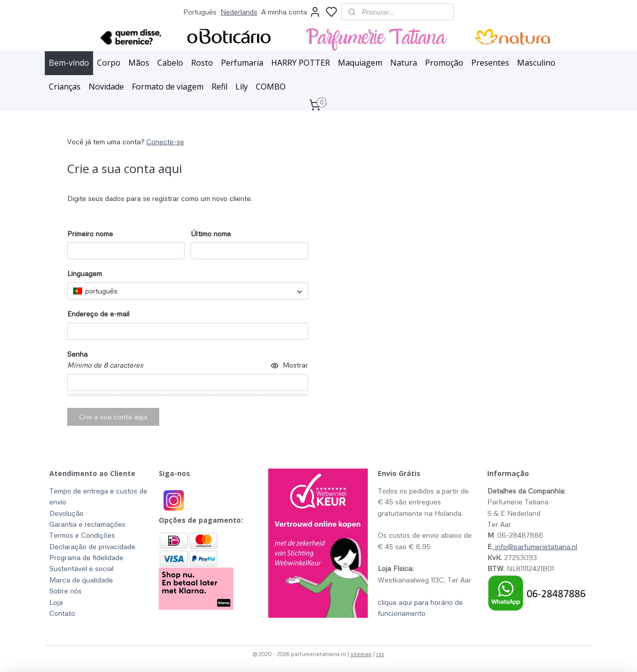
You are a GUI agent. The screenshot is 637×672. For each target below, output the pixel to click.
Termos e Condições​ (82, 535)
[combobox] (188, 291)
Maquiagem (360, 63)
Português (200, 12)
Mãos (139, 63)
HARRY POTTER (301, 63)
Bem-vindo (69, 63)
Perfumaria (242, 63)
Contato (62, 613)
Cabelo (170, 63)
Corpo (109, 63)
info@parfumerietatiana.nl (536, 546)
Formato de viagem (168, 87)
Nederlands (239, 12)
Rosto (202, 63)
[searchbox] (188, 291)
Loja (56, 602)
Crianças (65, 87)
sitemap (361, 654)
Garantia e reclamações (87, 524)
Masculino (536, 63)
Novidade (106, 87)
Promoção (444, 63)
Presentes (490, 63)
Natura (404, 63)
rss (380, 654)
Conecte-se (165, 142)
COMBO (271, 87)
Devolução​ (66, 513)
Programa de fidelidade (86, 557)
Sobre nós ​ (66, 591)
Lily (242, 87)
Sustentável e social (81, 568)
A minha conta (291, 12)
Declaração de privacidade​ (92, 546)
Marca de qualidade (81, 580)
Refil (219, 87)
